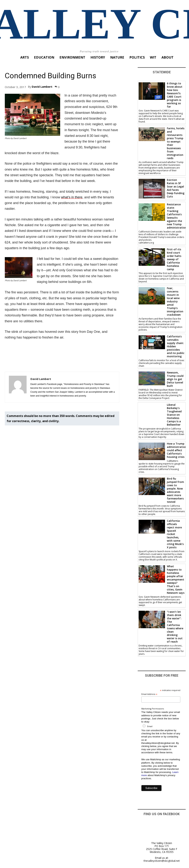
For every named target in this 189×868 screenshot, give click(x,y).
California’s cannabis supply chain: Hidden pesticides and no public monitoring (176, 346)
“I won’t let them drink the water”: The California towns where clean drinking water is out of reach (175, 627)
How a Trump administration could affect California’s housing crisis (177, 450)
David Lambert (42, 87)
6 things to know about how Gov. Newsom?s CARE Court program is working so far (175, 95)
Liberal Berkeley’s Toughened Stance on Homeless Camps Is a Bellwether (174, 415)
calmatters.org (146, 243)
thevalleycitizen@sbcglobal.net (162, 861)
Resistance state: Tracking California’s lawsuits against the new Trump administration (177, 216)
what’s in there (72, 197)
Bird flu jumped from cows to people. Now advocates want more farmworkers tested (175, 490)
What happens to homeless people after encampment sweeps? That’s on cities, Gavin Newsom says (176, 579)
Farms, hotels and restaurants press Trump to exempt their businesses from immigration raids (176, 143)
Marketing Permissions (153, 709)
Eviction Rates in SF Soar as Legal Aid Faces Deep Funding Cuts (176, 188)
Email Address (149, 694)
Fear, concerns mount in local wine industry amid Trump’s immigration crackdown (175, 301)
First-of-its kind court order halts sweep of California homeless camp (174, 259)
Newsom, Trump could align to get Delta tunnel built (175, 379)
